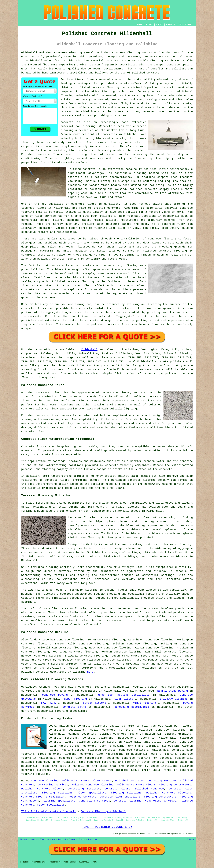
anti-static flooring (160, 742)
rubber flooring (75, 699)
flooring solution (65, 664)
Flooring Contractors (175, 785)
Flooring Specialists (59, 801)
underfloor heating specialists (124, 695)
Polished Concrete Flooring (93, 785)
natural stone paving (172, 691)
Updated (62, 839)
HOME (140, 25)
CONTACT (171, 25)
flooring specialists (71, 711)
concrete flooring (105, 87)
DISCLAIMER (185, 25)
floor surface (80, 150)
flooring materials (75, 95)
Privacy (191, 839)
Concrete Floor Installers (120, 797)
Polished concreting (37, 350)
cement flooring (164, 754)
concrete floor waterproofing (60, 455)
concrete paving (55, 695)
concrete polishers (170, 362)
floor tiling (123, 699)
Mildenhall (89, 350)
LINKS (149, 25)
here (90, 672)
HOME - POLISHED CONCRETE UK (107, 827)
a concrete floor (171, 224)
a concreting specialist (79, 691)
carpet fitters (95, 703)
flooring (67, 130)
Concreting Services (161, 781)
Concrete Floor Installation (43, 797)
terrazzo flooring (177, 544)
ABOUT (159, 25)
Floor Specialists (92, 793)
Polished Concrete (75, 781)
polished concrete (35, 672)
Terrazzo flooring (35, 503)
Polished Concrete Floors (136, 785)
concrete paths (74, 707)
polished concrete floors (97, 742)
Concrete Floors (117, 789)
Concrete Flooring (45, 781)
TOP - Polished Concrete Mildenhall (49, 811)
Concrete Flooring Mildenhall (103, 811)
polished (44, 259)
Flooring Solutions (57, 793)
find (33, 640)
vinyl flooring (144, 703)
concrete (93, 370)
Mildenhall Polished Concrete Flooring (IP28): (58, 53)
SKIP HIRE (48, 703)
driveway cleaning (174, 699)
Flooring (93, 839)
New (53, 839)
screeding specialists (132, 707)
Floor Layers (102, 781)
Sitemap (23, 839)
